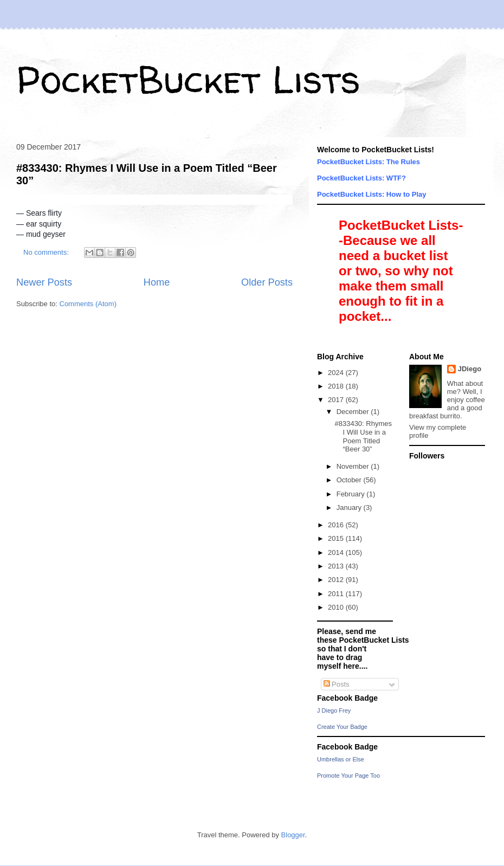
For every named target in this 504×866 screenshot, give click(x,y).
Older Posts (267, 282)
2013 (337, 566)
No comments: (47, 252)
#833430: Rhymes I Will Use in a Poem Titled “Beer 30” (363, 436)
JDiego (470, 369)
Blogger (293, 835)
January (350, 508)
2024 (337, 373)
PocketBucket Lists (188, 79)
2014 (337, 552)
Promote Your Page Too (348, 775)
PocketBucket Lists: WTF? (361, 178)
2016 (337, 525)
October (350, 480)
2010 (337, 607)
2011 (337, 594)
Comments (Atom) (88, 304)
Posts (337, 684)
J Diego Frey (334, 710)
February (352, 494)
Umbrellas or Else (341, 759)
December (354, 412)
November (354, 466)
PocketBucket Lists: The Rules (369, 162)
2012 (337, 580)
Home (157, 282)
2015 (337, 538)
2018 (337, 386)
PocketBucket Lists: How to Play (372, 194)
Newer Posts (44, 282)
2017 (337, 400)
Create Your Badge (342, 727)
